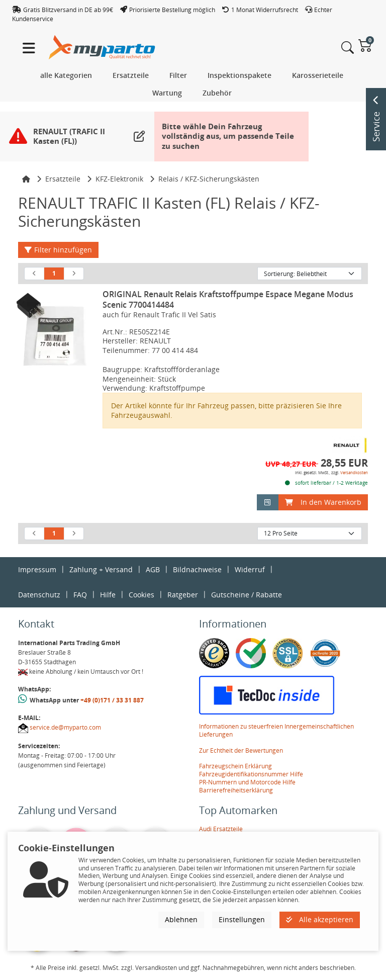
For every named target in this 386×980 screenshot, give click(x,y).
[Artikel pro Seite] (310, 533)
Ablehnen (181, 919)
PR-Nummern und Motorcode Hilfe (247, 782)
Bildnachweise (197, 569)
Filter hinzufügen (58, 250)
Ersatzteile (63, 179)
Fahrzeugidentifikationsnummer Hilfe (251, 774)
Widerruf (250, 569)
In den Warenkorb (323, 502)
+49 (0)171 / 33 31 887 (112, 700)
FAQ (80, 595)
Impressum (37, 569)
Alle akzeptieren (320, 919)
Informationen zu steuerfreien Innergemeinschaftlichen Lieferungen (276, 730)
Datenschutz (39, 595)
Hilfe (108, 595)
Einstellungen (242, 919)
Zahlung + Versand (101, 569)
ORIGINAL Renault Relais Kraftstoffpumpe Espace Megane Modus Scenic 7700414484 (228, 299)
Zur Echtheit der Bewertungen (241, 750)
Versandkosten (354, 472)
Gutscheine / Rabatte (247, 595)
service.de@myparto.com (65, 727)
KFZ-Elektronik (119, 179)
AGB (153, 569)
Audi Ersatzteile (221, 829)
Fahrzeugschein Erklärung (235, 766)
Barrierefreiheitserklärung (236, 790)
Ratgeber (183, 595)
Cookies (141, 595)
